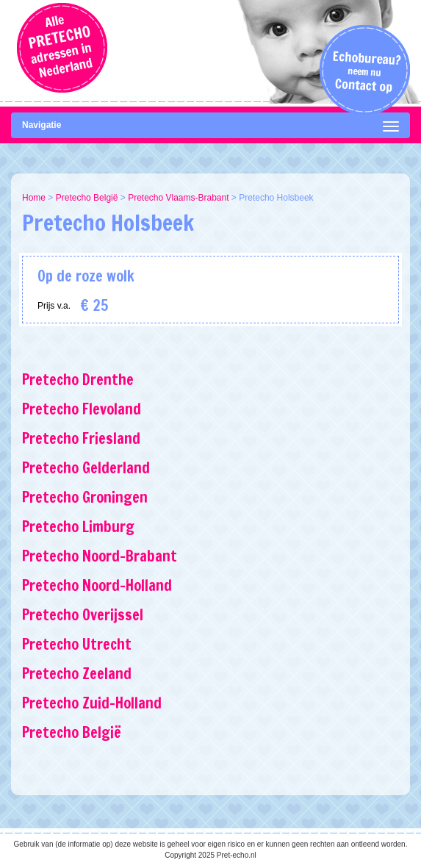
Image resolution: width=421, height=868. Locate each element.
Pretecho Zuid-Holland (92, 703)
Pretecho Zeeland (77, 674)
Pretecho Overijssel (83, 615)
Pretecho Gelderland (86, 468)
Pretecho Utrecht (77, 644)
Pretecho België (87, 198)
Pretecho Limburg (78, 527)
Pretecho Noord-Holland (97, 585)
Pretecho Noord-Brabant (100, 556)
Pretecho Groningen (85, 497)
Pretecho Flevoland (82, 409)
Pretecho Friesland (81, 438)
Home (34, 198)
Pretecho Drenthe (78, 380)
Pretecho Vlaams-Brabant (178, 198)
